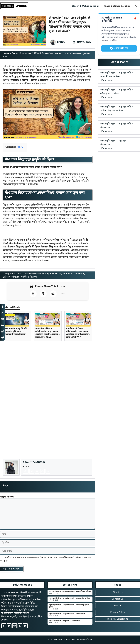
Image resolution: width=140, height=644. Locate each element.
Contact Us (118, 599)
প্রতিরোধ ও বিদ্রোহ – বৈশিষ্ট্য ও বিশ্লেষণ (20, 277)
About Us (118, 592)
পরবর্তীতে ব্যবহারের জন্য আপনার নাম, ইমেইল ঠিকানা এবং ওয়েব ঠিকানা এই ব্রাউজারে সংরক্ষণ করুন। (47, 559)
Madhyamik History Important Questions (63, 274)
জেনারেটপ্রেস (87, 640)
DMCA (118, 606)
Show (21, 147)
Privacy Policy (118, 612)
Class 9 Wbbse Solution (117, 6)
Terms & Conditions (118, 619)
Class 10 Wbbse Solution (86, 6)
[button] (136, 6)
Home (6, 54)
